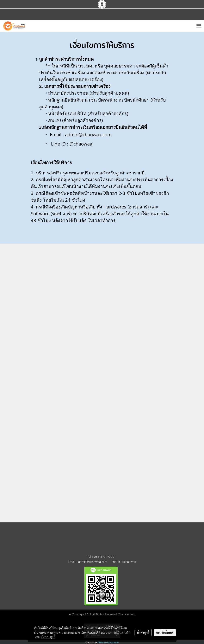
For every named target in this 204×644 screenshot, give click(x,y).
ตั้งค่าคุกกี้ (143, 632)
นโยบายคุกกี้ (48, 637)
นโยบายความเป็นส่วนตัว (115, 632)
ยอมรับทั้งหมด (165, 632)
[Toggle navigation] (199, 26)
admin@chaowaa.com (93, 562)
